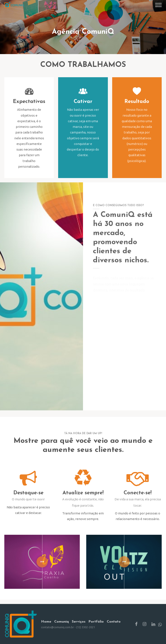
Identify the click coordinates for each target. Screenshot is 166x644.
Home (46, 622)
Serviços (79, 622)
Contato (114, 622)
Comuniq (61, 622)
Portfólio (96, 622)
